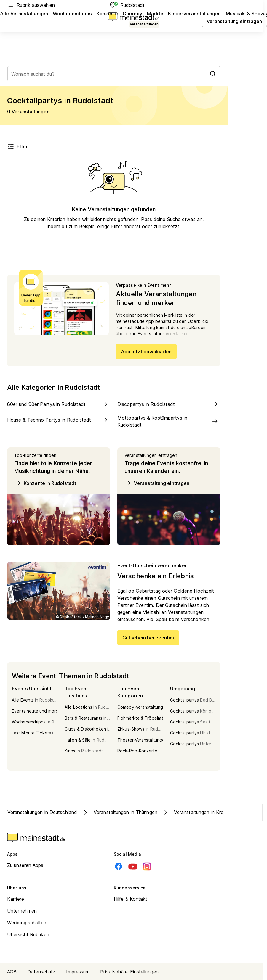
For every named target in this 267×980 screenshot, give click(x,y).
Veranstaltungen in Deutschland (42, 812)
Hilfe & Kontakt (131, 899)
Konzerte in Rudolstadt (45, 483)
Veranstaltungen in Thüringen (120, 812)
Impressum (78, 972)
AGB (12, 972)
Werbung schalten (27, 923)
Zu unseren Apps (25, 865)
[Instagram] (147, 866)
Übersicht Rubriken (28, 934)
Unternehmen (22, 911)
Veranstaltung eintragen (157, 483)
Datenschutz (41, 972)
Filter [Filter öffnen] (17, 146)
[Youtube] (133, 866)
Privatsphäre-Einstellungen (129, 972)
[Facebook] (119, 866)
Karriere (16, 899)
